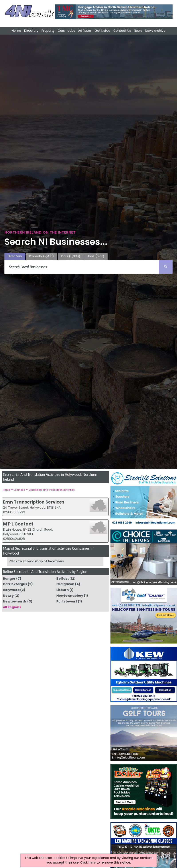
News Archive (155, 31)
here (92, 862)
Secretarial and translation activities (52, 490)
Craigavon (65, 584)
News (138, 31)
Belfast (63, 579)
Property (48, 31)
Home (16, 31)
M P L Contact (18, 524)
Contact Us (122, 31)
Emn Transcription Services (34, 502)
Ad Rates (85, 31)
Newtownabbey (70, 596)
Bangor (9, 579)
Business (19, 490)
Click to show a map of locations (37, 561)
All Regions (12, 607)
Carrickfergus (15, 584)
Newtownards (15, 601)
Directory (31, 31)
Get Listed (102, 31)
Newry (8, 596)
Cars (61, 31)
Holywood (11, 590)
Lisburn (63, 590)
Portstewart (67, 601)
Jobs (71, 31)
